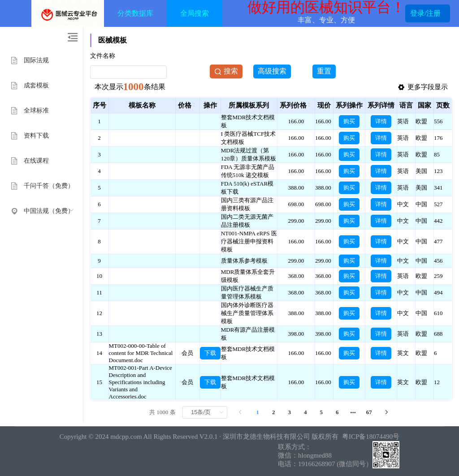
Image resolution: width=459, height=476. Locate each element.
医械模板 (113, 40)
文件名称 (103, 56)
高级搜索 (272, 71)
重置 (324, 71)
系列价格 (293, 105)
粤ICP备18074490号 (370, 437)
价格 (185, 105)
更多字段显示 (422, 87)
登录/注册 (425, 13)
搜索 (226, 71)
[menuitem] (41, 60)
